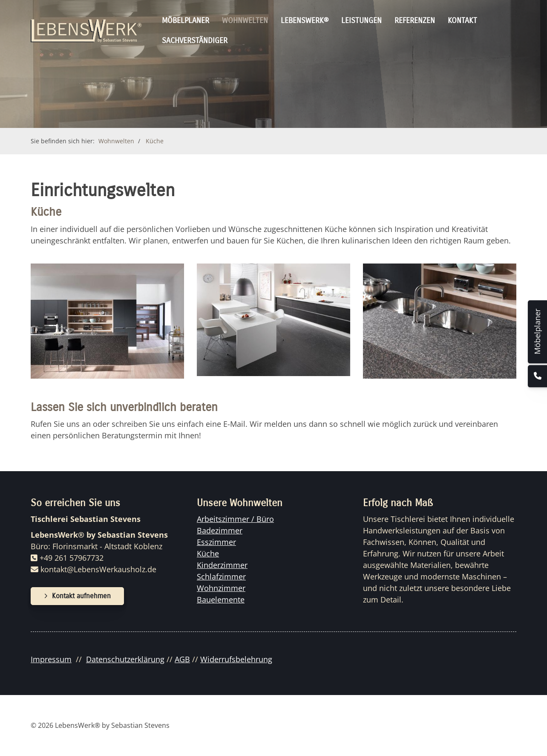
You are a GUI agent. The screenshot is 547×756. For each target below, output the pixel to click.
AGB (182, 659)
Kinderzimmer (222, 565)
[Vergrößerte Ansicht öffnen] (107, 321)
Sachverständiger (195, 41)
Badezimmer (220, 530)
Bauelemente (221, 600)
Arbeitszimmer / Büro (235, 519)
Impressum (51, 659)
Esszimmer (216, 542)
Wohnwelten (245, 20)
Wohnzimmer (221, 588)
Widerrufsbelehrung (236, 659)
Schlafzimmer (221, 576)
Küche (155, 141)
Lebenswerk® (305, 20)
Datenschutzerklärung (125, 659)
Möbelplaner (186, 20)
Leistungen (361, 20)
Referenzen (415, 20)
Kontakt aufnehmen (81, 596)
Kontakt (462, 20)
